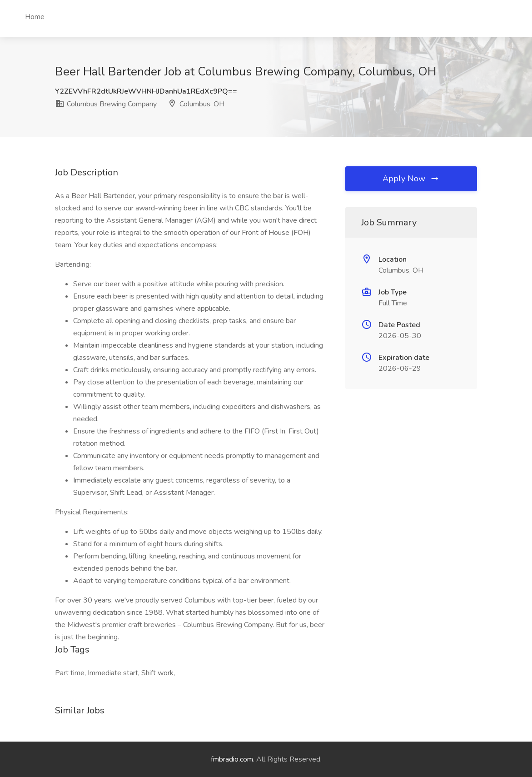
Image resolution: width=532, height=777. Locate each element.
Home (35, 17)
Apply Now (411, 179)
